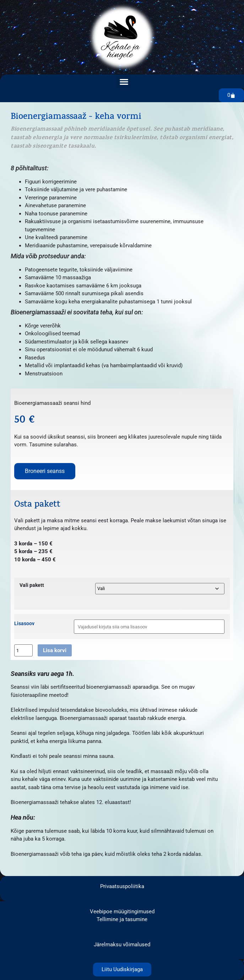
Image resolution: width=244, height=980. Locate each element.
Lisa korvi (55, 650)
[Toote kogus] (23, 650)
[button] (124, 81)
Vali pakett (32, 585)
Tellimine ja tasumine (122, 919)
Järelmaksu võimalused (122, 945)
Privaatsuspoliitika (122, 886)
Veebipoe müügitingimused (122, 912)
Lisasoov (24, 624)
